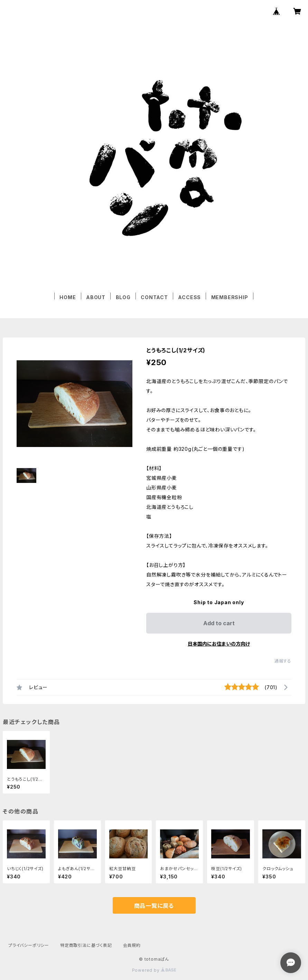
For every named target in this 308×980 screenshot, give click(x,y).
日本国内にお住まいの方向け (219, 644)
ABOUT (96, 297)
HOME (68, 297)
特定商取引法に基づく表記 (86, 945)
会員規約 (132, 945)
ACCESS (189, 297)
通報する (283, 661)
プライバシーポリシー (29, 945)
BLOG (123, 297)
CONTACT (154, 297)
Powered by (154, 970)
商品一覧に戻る (154, 906)
